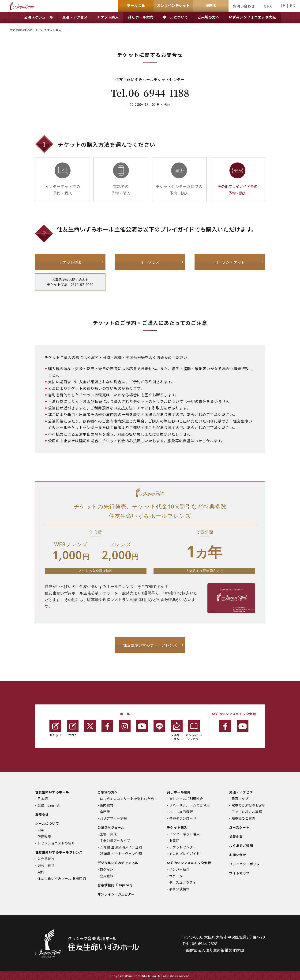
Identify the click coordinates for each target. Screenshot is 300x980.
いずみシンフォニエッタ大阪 (189, 863)
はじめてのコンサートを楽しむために (129, 799)
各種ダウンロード (183, 818)
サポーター (178, 876)
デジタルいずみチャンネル (118, 863)
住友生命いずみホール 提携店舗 (62, 878)
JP (283, 6)
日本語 (43, 799)
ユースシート (239, 827)
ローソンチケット (230, 262)
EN (293, 6)
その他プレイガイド (184, 854)
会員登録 (107, 876)
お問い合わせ (244, 6)
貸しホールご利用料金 (186, 799)
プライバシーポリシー (246, 864)
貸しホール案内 (179, 792)
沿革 (41, 830)
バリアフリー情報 (113, 818)
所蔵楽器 (44, 836)
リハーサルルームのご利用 (190, 805)
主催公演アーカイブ (115, 840)
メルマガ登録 (177, 731)
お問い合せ (238, 855)
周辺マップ (240, 799)
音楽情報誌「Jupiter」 (116, 885)
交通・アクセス (241, 792)
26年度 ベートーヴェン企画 (121, 854)
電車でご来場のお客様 (249, 805)
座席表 (105, 812)
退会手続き (46, 865)
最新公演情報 (179, 889)
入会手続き (46, 859)
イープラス (150, 262)
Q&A (268, 6)
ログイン (107, 869)
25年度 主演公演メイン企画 (121, 847)
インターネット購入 (184, 834)
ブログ (73, 729)
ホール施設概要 (181, 812)
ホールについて (47, 823)
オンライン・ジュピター (194, 731)
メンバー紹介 (179, 869)
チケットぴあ (70, 262)
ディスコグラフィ (183, 882)
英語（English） (51, 805)
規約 (41, 872)
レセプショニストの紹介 (56, 843)
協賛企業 (236, 836)
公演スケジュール (111, 827)
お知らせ (55, 729)
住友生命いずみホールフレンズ (150, 645)
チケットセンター (183, 847)
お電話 (174, 840)
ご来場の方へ (108, 792)
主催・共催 (108, 834)
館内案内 (107, 805)
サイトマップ (239, 873)
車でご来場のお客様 (247, 812)
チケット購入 (177, 827)
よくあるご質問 (241, 846)
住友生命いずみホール (24, 30)
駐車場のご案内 (243, 818)
